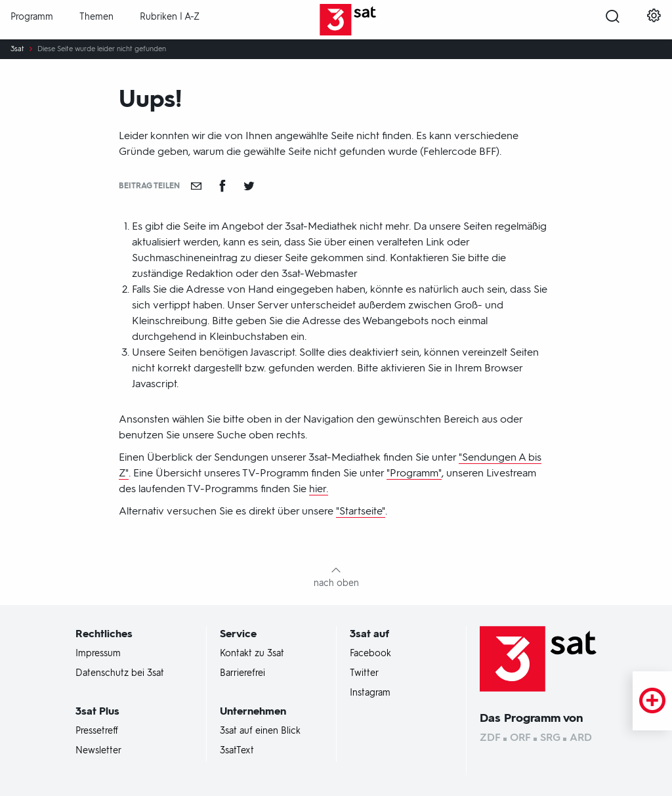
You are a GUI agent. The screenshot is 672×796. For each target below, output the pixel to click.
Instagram (370, 693)
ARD (581, 737)
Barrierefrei (242, 673)
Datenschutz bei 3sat (120, 673)
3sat (17, 49)
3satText (237, 751)
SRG (550, 737)
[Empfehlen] (196, 186)
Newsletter (98, 751)
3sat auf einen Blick (260, 731)
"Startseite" (361, 511)
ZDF (490, 737)
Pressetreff (97, 731)
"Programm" (414, 473)
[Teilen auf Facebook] (222, 186)
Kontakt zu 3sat (252, 654)
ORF (520, 737)
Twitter (364, 673)
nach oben (336, 583)
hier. (319, 489)
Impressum (98, 654)
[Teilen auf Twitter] (249, 186)
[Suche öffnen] (613, 20)
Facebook (370, 654)
